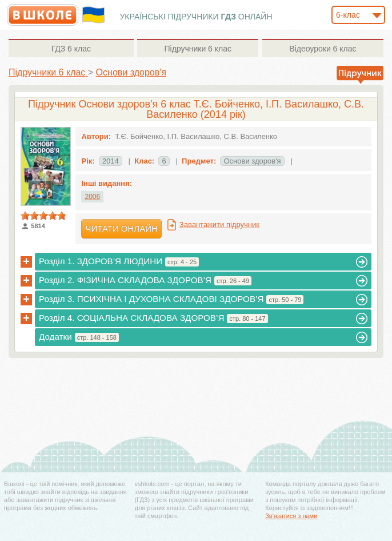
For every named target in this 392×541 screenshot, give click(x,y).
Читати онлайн (121, 228)
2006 (92, 197)
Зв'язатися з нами (291, 516)
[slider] (43, 216)
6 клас (71, 49)
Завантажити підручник (219, 224)
